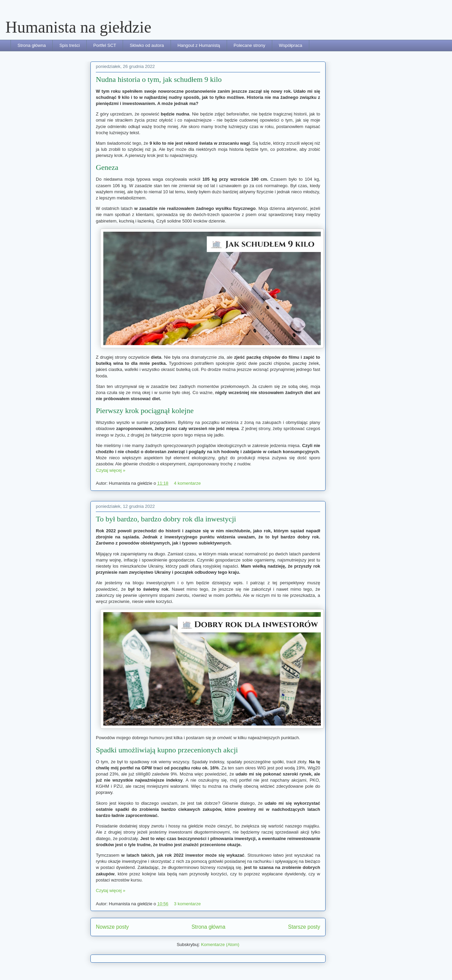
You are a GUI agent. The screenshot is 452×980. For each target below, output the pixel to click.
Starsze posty (304, 927)
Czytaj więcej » (111, 470)
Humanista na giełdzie (78, 27)
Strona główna (32, 45)
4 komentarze (187, 483)
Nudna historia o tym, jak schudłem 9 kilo (159, 79)
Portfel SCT (105, 45)
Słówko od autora (147, 45)
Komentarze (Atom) (220, 945)
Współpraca (290, 45)
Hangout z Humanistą (199, 45)
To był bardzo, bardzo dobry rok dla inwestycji (166, 519)
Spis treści (70, 45)
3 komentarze (187, 904)
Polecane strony (249, 45)
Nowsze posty (112, 927)
